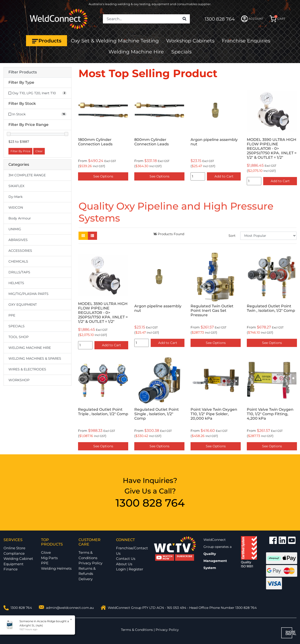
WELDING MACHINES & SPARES (35, 358)
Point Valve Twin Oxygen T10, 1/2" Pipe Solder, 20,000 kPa (214, 414)
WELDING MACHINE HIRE (30, 348)
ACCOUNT (252, 19)
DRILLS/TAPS (19, 272)
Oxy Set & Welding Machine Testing (115, 41)
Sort (232, 236)
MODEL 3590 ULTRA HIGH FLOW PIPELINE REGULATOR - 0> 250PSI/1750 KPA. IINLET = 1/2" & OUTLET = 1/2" (272, 149)
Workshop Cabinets (190, 41)
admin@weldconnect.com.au (70, 608)
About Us (124, 564)
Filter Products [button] (23, 72)
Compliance (14, 553)
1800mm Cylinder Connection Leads (95, 142)
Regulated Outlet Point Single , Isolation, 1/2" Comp (157, 414)
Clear (39, 151)
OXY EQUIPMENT (23, 305)
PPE (12, 315)
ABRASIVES (18, 240)
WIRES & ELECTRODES (27, 369)
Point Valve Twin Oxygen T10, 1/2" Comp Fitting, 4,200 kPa (270, 414)
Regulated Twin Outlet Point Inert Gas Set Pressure (212, 311)
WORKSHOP (19, 380)
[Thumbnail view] (83, 236)
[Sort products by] (268, 236)
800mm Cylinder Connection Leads (152, 142)
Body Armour (20, 218)
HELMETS (16, 283)
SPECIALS (17, 326)
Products (47, 41)
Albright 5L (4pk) (30, 625)
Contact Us (126, 559)
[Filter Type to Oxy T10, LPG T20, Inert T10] (37, 93)
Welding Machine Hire (136, 52)
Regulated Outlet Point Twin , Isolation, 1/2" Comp (271, 308)
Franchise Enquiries (246, 41)
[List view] (92, 236)
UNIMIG (15, 229)
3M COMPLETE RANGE (27, 175)
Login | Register (130, 569)
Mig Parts (49, 558)
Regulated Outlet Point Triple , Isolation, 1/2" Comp (103, 412)
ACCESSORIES (20, 251)
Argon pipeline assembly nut (214, 142)
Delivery (86, 579)
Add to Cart (224, 176)
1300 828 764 (220, 19)
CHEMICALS (18, 261)
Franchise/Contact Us (132, 551)
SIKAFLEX (16, 186)
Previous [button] (81, 136)
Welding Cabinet (18, 559)
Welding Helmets (56, 568)
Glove (46, 552)
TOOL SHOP (19, 337)
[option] (103, 134)
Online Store (14, 548)
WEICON (16, 207)
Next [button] (294, 136)
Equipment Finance (13, 567)
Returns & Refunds (87, 571)
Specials (181, 52)
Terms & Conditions (88, 555)
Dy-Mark (15, 197)
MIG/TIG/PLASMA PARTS (28, 294)
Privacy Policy (90, 563)
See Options (103, 176)
